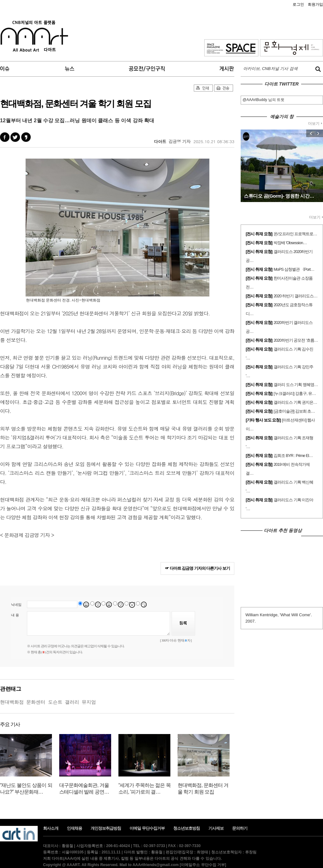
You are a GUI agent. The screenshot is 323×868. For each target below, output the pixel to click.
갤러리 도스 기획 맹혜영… (296, 385)
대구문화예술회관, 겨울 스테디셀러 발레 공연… (84, 789)
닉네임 (16, 605)
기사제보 (216, 828)
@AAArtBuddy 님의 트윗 (263, 100)
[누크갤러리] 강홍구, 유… (295, 393)
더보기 (315, 124)
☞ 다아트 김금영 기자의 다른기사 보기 (197, 568)
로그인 (298, 4)
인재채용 (74, 828)
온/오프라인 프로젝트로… (295, 234)
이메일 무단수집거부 (147, 828)
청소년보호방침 (187, 828)
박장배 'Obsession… (290, 243)
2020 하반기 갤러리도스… (295, 296)
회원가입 (315, 4)
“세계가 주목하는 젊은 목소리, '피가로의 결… (145, 789)
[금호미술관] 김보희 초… (294, 411)
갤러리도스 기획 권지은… (295, 402)
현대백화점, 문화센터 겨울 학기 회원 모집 (203, 789)
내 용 (15, 615)
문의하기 (240, 828)
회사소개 (51, 828)
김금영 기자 (179, 141)
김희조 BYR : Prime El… (293, 456)
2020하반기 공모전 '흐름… (296, 340)
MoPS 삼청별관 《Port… (294, 269)
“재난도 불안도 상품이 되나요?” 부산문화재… (26, 789)
